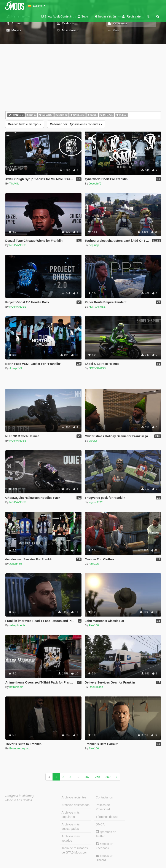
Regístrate (131, 16)
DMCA (100, 824)
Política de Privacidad (103, 807)
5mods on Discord (104, 858)
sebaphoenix (17, 625)
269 (108, 777)
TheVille (14, 184)
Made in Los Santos (19, 800)
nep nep (94, 245)
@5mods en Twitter (106, 834)
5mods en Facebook (104, 846)
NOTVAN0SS (18, 245)
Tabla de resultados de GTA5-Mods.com (75, 850)
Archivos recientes (74, 797)
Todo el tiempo (25, 124)
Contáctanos (104, 797)
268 (97, 777)
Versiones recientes (76, 124)
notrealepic (16, 687)
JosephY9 (95, 184)
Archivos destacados (76, 805)
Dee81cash (96, 687)
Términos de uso (107, 817)
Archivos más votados (71, 838)
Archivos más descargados (71, 827)
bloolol (93, 441)
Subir (83, 16)
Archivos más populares (71, 815)
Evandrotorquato (20, 748)
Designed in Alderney (20, 796)
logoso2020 (96, 502)
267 (87, 777)
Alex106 (94, 564)
